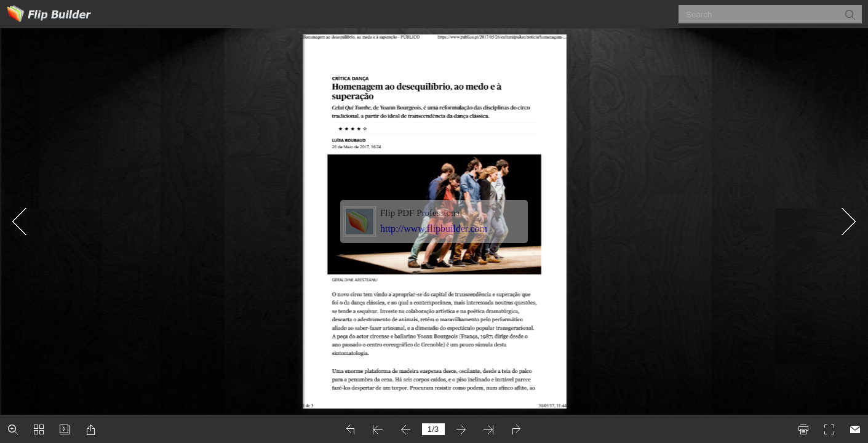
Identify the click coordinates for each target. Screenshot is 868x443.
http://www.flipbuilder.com (434, 229)
